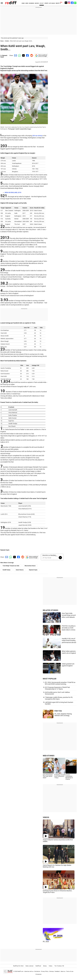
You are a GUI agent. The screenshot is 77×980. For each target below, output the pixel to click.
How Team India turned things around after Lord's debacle (69, 615)
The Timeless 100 (59, 966)
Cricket (7, 41)
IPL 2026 (46, 942)
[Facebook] (72, 3)
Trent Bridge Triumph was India (11, 566)
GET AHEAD (52, 3)
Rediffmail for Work (18, 966)
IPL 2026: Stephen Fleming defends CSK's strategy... (63, 715)
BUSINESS (32, 3)
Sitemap (51, 971)
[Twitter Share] (23, 55)
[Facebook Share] (27, 55)
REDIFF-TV (58, 3)
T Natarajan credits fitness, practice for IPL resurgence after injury (59, 698)
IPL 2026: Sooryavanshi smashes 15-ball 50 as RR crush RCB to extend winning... (60, 683)
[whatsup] (75, 3)
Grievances (38, 974)
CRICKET (42, 3)
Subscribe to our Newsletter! (49, 555)
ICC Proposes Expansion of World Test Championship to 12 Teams (57, 688)
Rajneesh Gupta (5, 550)
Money (45, 966)
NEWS (27, 3)
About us (63, 971)
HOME (23, 3)
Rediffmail (38, 966)
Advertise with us (29, 971)
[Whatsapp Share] (19, 55)
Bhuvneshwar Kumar (30, 566)
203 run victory (37, 136)
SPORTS (46, 3)
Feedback (57, 971)
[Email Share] (15, 55)
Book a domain (30, 966)
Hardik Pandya (6, 570)
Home (2, 41)
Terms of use (70, 971)
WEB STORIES (49, 756)
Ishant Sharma (20, 570)
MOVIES (37, 3)
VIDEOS (46, 817)
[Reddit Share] (31, 55)
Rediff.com (21, 971)
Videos (51, 966)
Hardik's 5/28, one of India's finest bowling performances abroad (69, 641)
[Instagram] (69, 3)
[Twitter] (66, 3)
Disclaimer (37, 971)
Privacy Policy (45, 971)
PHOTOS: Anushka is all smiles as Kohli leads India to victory (69, 628)
